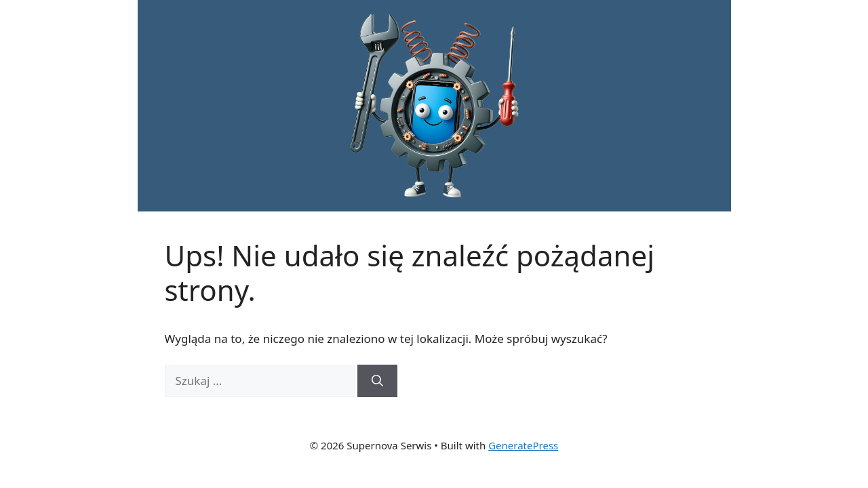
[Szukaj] (377, 381)
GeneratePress (523, 445)
